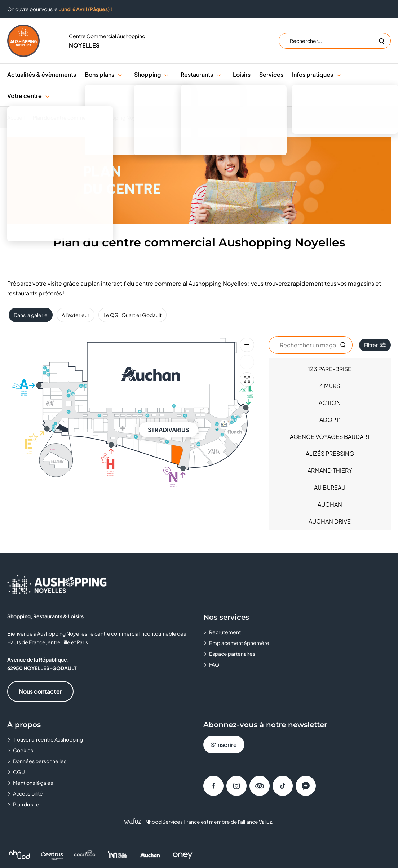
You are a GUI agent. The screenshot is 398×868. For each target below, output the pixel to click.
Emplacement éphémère (239, 643)
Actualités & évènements (42, 74)
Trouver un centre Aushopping (48, 739)
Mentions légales (33, 783)
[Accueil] (18, 117)
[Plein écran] (247, 379)
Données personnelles (40, 761)
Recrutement (225, 632)
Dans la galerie (31, 315)
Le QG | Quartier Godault (132, 315)
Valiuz (265, 822)
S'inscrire (224, 745)
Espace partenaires (232, 654)
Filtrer (375, 345)
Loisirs (242, 74)
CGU (19, 772)
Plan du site (26, 804)
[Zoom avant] (247, 345)
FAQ (214, 664)
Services (271, 74)
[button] (120, 74)
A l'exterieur (76, 315)
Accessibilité (28, 793)
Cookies (23, 750)
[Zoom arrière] (247, 362)
